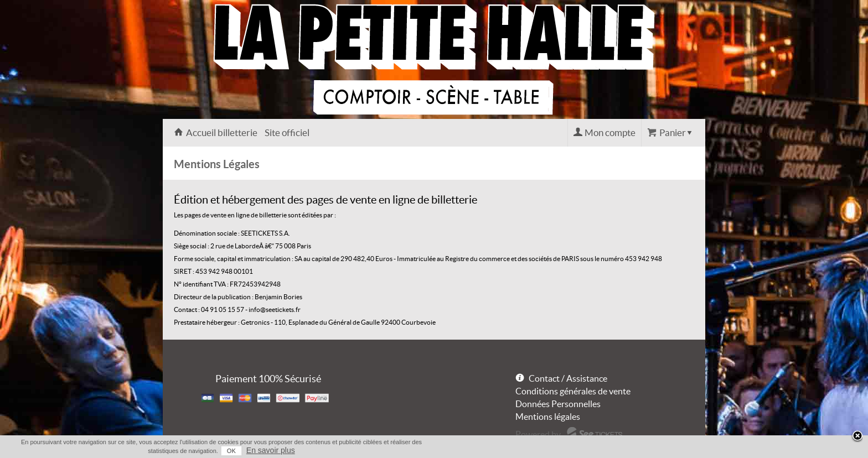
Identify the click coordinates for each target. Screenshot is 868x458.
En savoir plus (271, 450)
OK (231, 451)
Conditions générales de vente (573, 391)
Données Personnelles (558, 404)
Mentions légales (548, 417)
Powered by (538, 434)
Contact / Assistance (568, 378)
